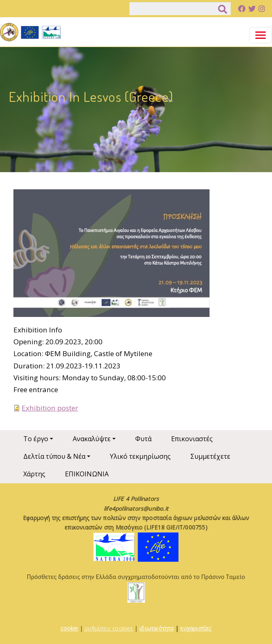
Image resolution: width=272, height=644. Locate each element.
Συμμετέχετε (210, 456)
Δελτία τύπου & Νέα (54, 456)
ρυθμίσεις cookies (109, 628)
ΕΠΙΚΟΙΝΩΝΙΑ (87, 474)
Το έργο (36, 439)
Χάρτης (34, 474)
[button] (111, 256)
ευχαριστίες (196, 628)
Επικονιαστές (192, 439)
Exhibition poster (50, 408)
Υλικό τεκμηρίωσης (140, 456)
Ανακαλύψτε (92, 439)
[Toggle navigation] (261, 35)
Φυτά (143, 439)
